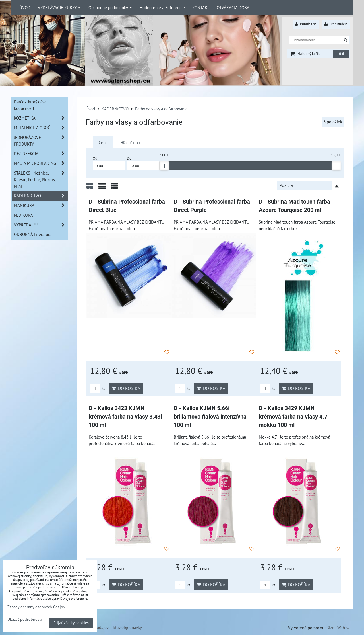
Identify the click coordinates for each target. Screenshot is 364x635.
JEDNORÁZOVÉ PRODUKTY (41, 141)
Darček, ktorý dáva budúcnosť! (30, 105)
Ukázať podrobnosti (25, 619)
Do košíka (126, 388)
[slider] (164, 166)
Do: (143, 163)
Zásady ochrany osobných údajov (36, 607)
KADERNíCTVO (41, 196)
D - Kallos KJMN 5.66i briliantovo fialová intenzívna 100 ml (210, 417)
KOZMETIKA (41, 118)
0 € (341, 54)
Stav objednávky (127, 627)
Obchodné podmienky (110, 7)
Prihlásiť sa (306, 24)
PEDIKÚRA (23, 215)
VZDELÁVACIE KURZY (59, 7)
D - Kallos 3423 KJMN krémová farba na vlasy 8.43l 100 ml (125, 417)
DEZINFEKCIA (41, 154)
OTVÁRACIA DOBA (233, 7)
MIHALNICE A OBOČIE (41, 128)
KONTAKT (201, 7)
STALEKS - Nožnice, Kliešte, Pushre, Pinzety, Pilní (41, 180)
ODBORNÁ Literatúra (33, 234)
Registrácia (336, 24)
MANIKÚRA (41, 205)
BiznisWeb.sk (338, 628)
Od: (109, 163)
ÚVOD (25, 7)
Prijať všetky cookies (71, 623)
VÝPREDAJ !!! (41, 225)
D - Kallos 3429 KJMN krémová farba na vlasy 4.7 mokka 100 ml (293, 417)
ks (98, 389)
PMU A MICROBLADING (41, 163)
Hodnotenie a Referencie (162, 7)
